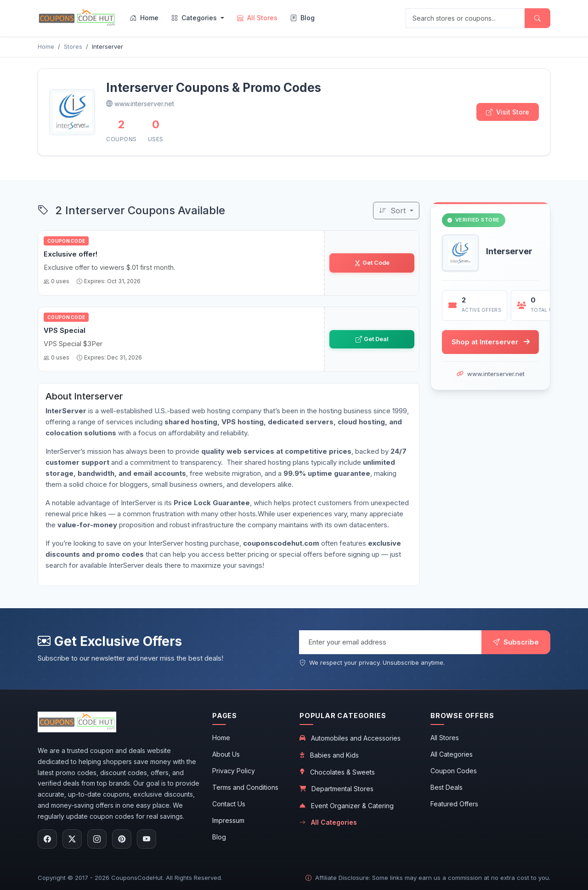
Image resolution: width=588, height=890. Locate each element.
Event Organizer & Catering (347, 806)
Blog (219, 837)
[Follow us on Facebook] (47, 839)
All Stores (445, 738)
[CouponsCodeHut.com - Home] (77, 18)
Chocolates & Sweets (337, 772)
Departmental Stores (336, 789)
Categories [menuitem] (195, 18)
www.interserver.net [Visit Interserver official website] (140, 104)
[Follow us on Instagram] (97, 839)
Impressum (228, 820)
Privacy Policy (234, 771)
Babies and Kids (329, 755)
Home (221, 738)
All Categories (328, 822)
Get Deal (372, 339)
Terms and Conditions (245, 787)
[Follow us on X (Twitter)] (72, 839)
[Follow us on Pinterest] (122, 839)
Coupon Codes (454, 771)
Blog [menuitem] (302, 18)
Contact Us (229, 804)
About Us (226, 754)
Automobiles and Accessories (350, 738)
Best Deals (447, 787)
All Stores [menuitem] (257, 18)
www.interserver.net (496, 374)
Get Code (372, 263)
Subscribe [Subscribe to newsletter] (516, 642)
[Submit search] (537, 18)
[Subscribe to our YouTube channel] (147, 839)
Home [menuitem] (144, 18)
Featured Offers (454, 804)
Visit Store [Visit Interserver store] (508, 112)
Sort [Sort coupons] (393, 211)
